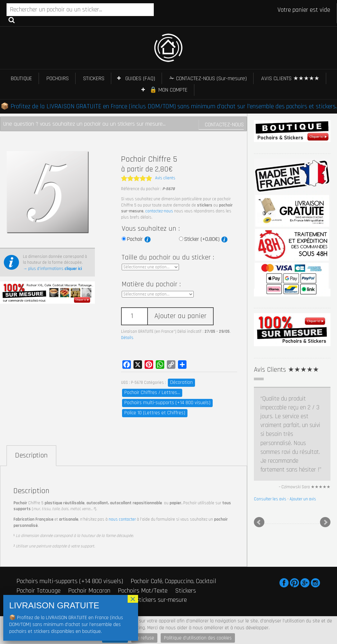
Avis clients (165, 178)
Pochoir (139, 239)
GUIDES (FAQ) (140, 78)
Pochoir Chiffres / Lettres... (152, 393)
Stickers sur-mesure (161, 600)
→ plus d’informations (52, 269)
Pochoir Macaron (89, 591)
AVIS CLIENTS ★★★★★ (290, 78)
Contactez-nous (224, 125)
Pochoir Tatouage (38, 591)
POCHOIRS (58, 78)
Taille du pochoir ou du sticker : (168, 258)
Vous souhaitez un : (151, 229)
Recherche (12, 20)
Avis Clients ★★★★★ (286, 370)
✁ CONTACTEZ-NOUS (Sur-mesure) (208, 78)
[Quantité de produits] (134, 316)
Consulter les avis (270, 499)
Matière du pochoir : (151, 284)
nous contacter (122, 519)
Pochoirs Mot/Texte (143, 591)
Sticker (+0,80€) (206, 239)
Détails (127, 338)
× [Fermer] (133, 599)
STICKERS (94, 78)
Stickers (186, 591)
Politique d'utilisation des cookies (198, 638)
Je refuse (144, 638)
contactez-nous (159, 211)
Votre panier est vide (304, 10)
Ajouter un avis (303, 499)
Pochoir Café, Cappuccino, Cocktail (173, 581)
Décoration (181, 382)
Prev (259, 522)
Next (325, 522)
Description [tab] (31, 456)
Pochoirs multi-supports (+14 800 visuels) (167, 403)
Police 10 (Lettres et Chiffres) (155, 413)
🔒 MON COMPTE (168, 90)
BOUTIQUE (21, 78)
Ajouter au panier (180, 316)
